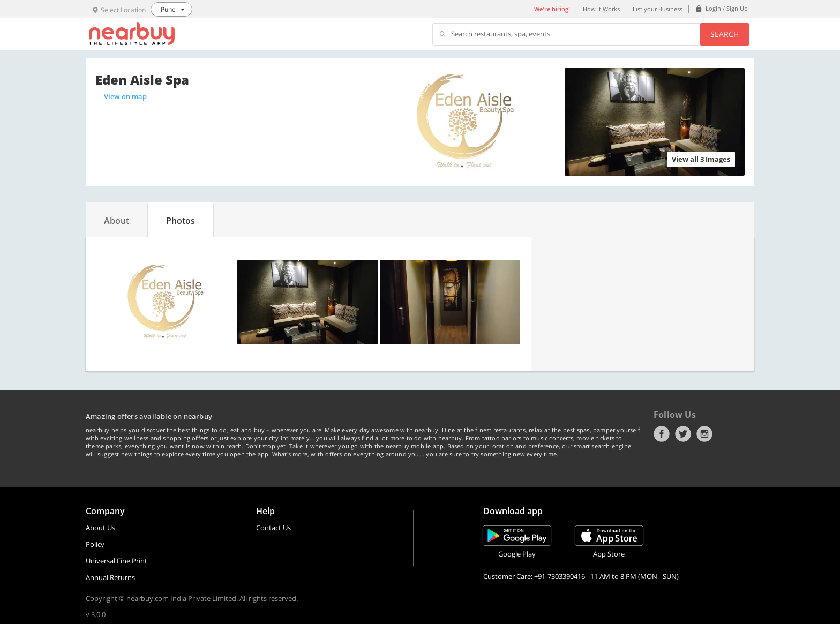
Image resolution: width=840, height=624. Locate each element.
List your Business (658, 9)
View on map (125, 96)
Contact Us (273, 528)
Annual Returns (110, 577)
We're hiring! (552, 9)
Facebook (662, 434)
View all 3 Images (701, 159)
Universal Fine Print (117, 561)
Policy (95, 544)
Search (725, 34)
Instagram (704, 434)
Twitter (683, 434)
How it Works (601, 9)
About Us (100, 528)
